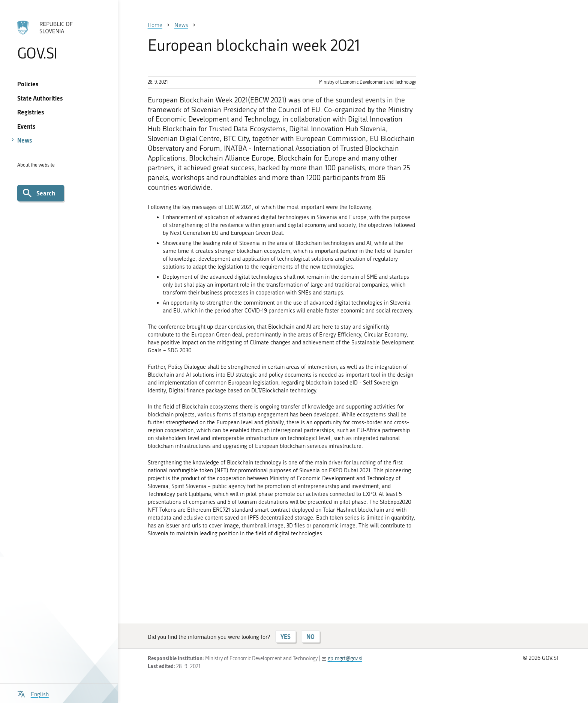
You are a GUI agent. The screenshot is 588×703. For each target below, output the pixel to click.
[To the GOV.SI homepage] (59, 40)
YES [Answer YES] (286, 636)
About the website (36, 165)
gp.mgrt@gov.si (345, 659)
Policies (28, 84)
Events (26, 126)
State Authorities (40, 98)
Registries (31, 112)
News (25, 140)
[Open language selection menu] (33, 693)
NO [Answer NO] (310, 636)
